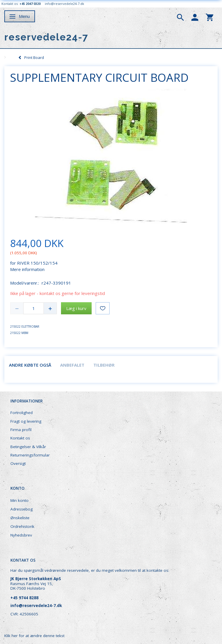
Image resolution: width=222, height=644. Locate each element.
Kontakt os (20, 438)
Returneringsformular (30, 455)
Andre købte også (30, 365)
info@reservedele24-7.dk (64, 4)
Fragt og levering (26, 421)
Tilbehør (104, 365)
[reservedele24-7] (46, 37)
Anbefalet (72, 365)
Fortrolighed (22, 413)
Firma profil (21, 430)
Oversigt (18, 463)
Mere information (27, 269)
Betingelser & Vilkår (28, 447)
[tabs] (180, 17)
